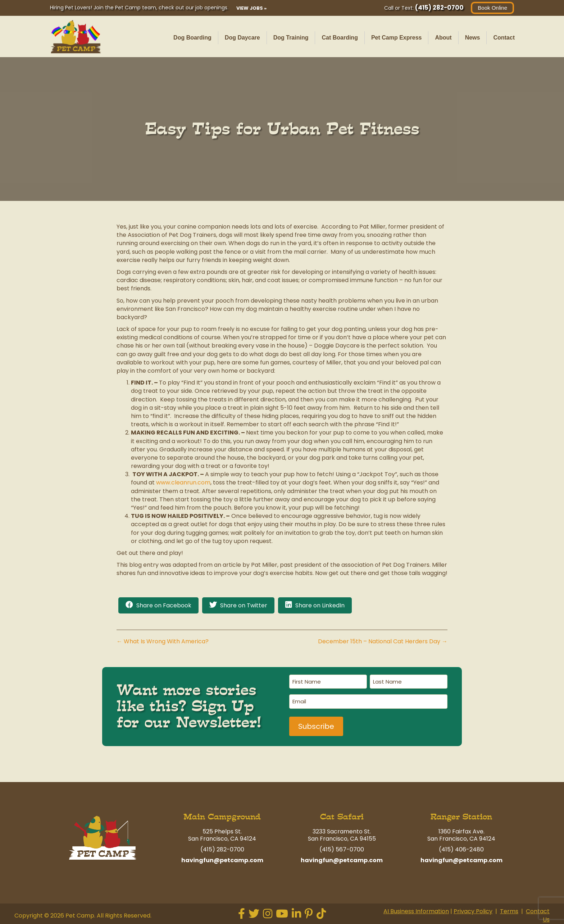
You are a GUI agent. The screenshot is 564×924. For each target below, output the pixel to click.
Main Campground (222, 817)
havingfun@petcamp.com (222, 860)
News (473, 38)
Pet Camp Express (397, 38)
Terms (509, 911)
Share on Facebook (164, 605)
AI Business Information (416, 911)
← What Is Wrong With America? (163, 641)
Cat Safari (342, 817)
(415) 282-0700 (439, 8)
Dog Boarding (192, 38)
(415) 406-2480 (461, 849)
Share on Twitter (244, 605)
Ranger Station (461, 817)
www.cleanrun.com (183, 482)
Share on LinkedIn (320, 605)
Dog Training (291, 38)
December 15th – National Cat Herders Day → (383, 641)
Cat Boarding (340, 38)
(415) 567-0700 (342, 849)
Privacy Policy (473, 911)
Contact (504, 38)
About (443, 38)
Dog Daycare (242, 38)
